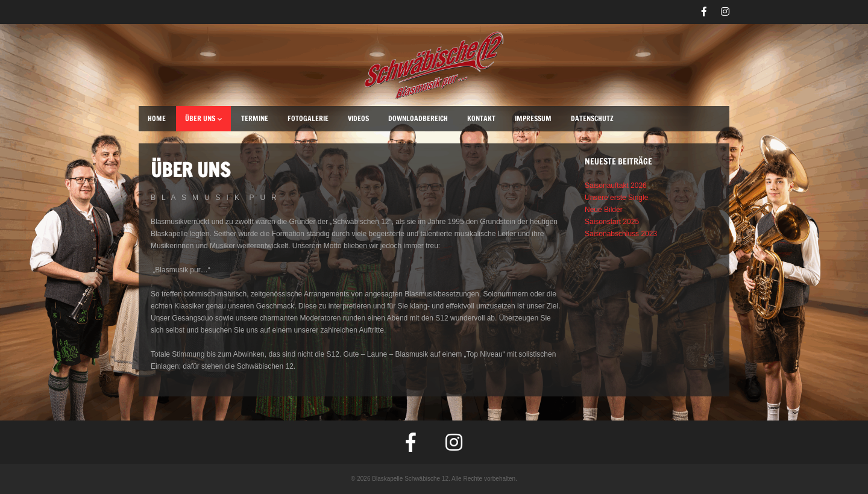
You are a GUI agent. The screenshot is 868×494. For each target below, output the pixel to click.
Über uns (203, 118)
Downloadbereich (418, 118)
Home (157, 118)
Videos (358, 118)
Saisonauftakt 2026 (616, 186)
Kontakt (481, 118)
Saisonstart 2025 (612, 222)
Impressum (533, 118)
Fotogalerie (308, 118)
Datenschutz (592, 118)
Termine (255, 118)
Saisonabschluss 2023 (621, 234)
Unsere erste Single (616, 198)
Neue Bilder (604, 210)
